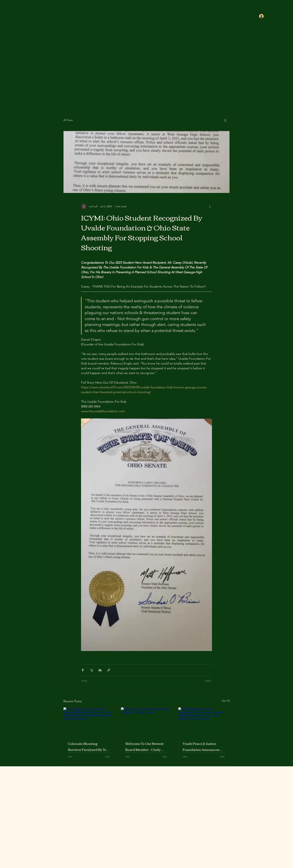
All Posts (68, 120)
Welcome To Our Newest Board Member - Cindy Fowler (144, 747)
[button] (225, 120)
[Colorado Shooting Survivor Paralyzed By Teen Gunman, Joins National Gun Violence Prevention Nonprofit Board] (89, 722)
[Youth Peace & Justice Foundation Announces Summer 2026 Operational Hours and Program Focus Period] (204, 722)
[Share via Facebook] (83, 670)
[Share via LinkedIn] (100, 670)
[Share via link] (109, 670)
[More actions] (210, 206)
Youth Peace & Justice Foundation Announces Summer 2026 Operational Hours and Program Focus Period (204, 747)
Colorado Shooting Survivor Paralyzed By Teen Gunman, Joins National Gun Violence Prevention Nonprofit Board (89, 747)
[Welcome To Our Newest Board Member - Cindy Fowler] (147, 722)
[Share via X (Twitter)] (91, 670)
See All (226, 701)
